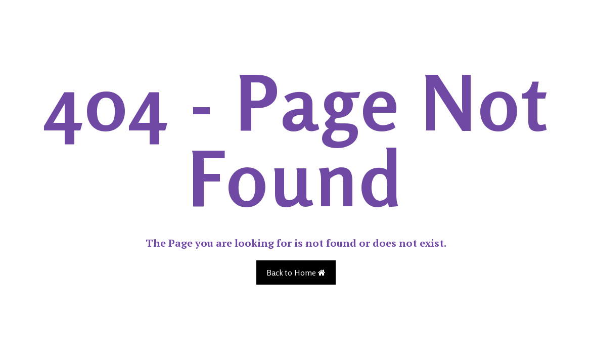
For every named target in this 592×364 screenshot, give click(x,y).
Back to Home (296, 272)
